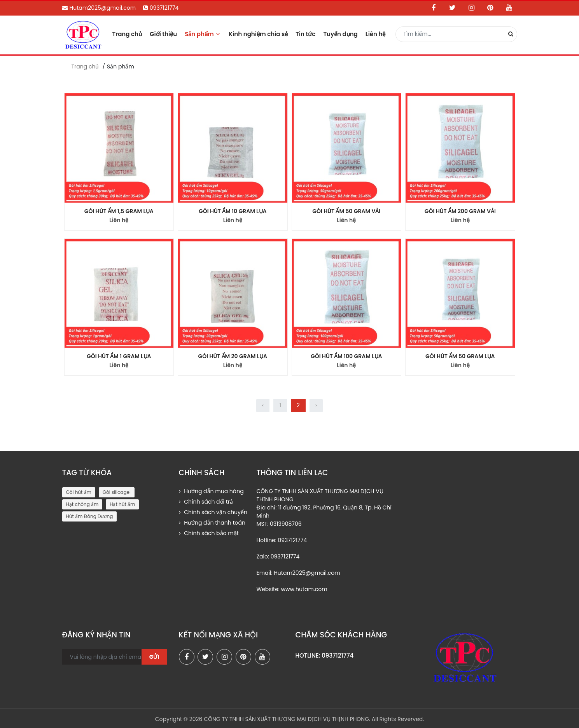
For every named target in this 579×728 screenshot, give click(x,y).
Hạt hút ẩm (122, 504)
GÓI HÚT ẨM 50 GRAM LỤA (460, 356)
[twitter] (205, 657)
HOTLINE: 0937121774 (325, 655)
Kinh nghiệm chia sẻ (258, 34)
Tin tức (305, 34)
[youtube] (262, 657)
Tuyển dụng (340, 34)
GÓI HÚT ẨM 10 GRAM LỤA (233, 211)
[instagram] (224, 657)
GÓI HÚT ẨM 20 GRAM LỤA (233, 356)
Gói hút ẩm (79, 492)
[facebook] (187, 657)
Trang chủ (127, 34)
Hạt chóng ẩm (82, 504)
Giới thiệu (163, 34)
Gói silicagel (117, 492)
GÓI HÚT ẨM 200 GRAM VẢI (460, 211)
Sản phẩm (203, 34)
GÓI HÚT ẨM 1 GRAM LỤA (119, 356)
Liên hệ (376, 34)
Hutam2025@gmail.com (99, 8)
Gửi (154, 657)
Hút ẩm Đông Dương (90, 516)
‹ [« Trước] (263, 405)
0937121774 (161, 8)
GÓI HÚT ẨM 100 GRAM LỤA (346, 356)
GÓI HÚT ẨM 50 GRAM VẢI (346, 211)
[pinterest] (243, 657)
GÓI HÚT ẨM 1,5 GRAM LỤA (119, 211)
